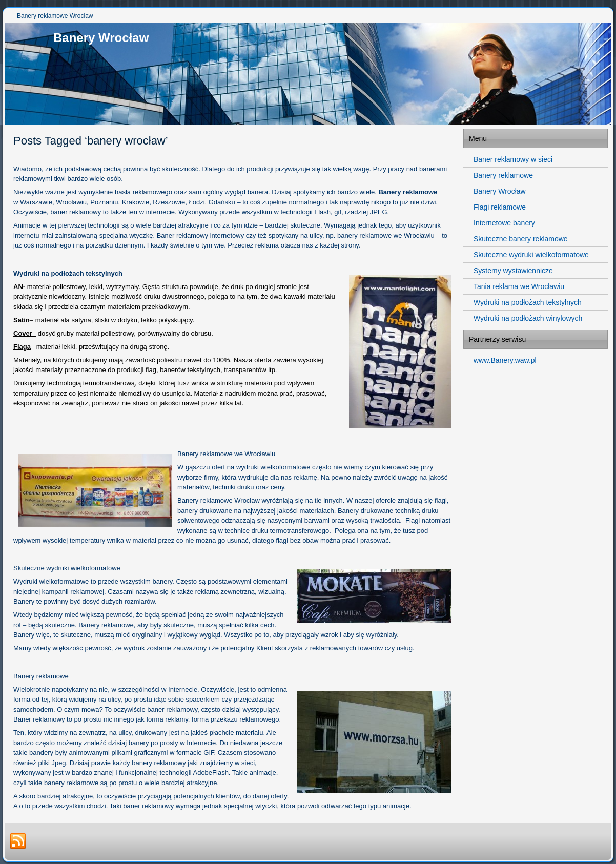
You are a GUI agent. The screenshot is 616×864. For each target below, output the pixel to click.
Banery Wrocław (101, 38)
